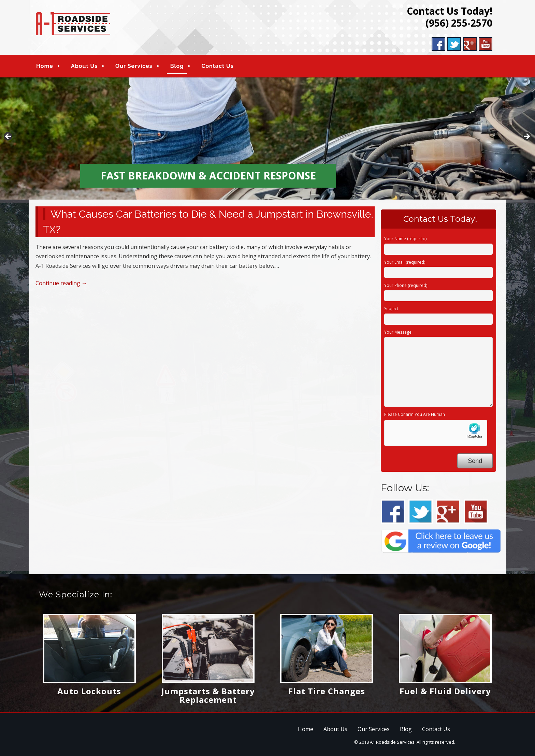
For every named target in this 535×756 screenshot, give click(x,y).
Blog (177, 66)
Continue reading (61, 283)
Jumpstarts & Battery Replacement (208, 695)
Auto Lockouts (89, 691)
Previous (9, 137)
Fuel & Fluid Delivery (445, 691)
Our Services (134, 66)
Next (526, 137)
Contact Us (217, 66)
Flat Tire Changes (327, 691)
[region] (267, 139)
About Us (84, 66)
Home (45, 66)
